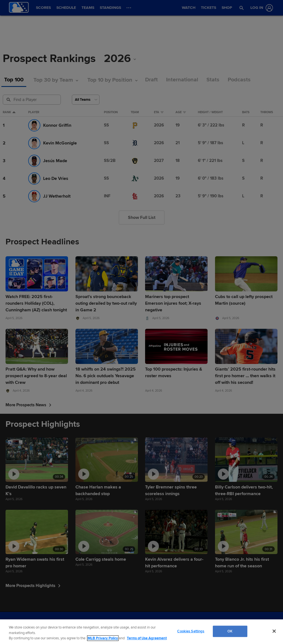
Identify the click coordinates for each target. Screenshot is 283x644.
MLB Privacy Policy (103, 638)
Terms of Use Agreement (147, 638)
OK (230, 631)
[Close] (274, 631)
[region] (141, 632)
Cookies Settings (191, 631)
